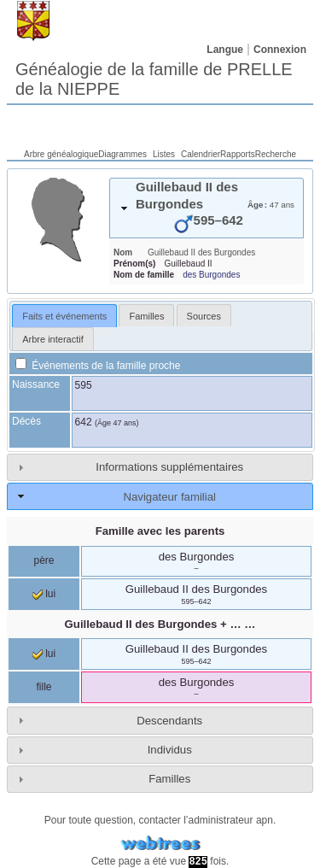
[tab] (207, 208)
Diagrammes (122, 154)
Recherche (276, 154)
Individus (170, 750)
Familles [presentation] (146, 316)
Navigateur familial (169, 497)
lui (44, 594)
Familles (169, 779)
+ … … (160, 624)
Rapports (238, 154)
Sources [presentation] (204, 316)
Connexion (280, 50)
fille (44, 687)
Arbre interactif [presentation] (53, 339)
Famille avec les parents (160, 531)
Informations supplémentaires (169, 467)
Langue (225, 50)
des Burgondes (211, 275)
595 (84, 385)
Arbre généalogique (61, 154)
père (44, 560)
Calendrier (201, 154)
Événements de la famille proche (98, 366)
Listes (164, 154)
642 (84, 422)
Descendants (169, 721)
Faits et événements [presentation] (64, 316)
